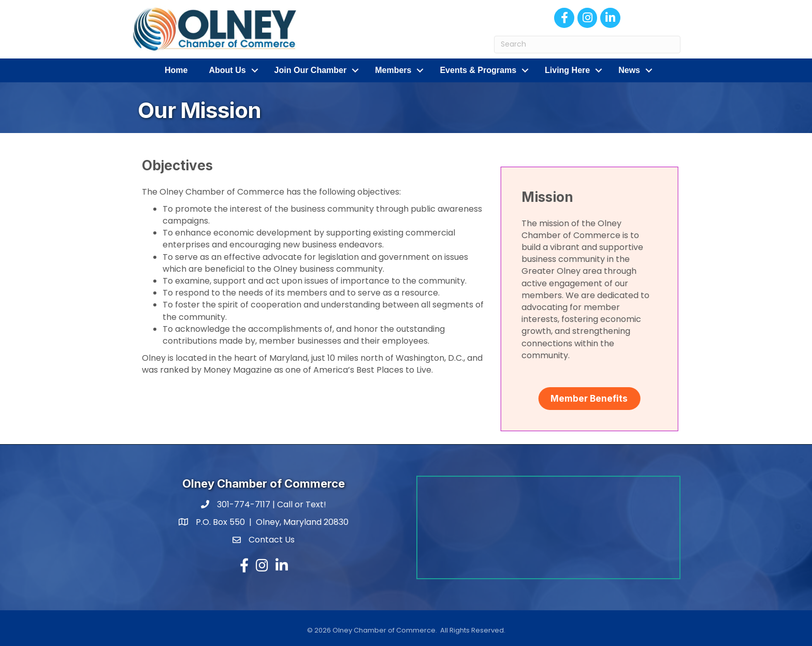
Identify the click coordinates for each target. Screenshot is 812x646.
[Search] (587, 45)
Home (176, 70)
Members (393, 70)
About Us (227, 70)
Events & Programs (478, 70)
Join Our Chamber (311, 70)
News (629, 70)
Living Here (567, 70)
